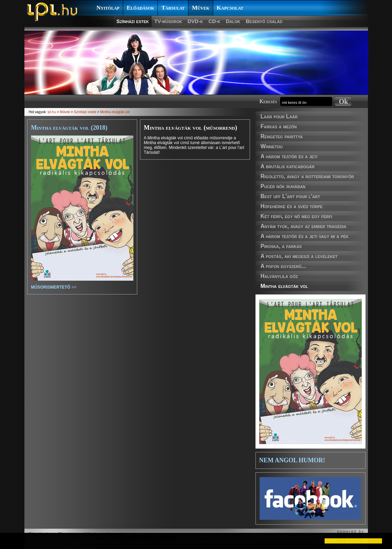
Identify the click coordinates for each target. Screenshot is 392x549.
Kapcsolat (230, 8)
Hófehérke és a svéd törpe (292, 206)
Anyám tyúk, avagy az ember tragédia (304, 226)
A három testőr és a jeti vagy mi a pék (305, 236)
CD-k (214, 21)
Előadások (140, 8)
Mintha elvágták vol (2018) (69, 128)
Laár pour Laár (279, 116)
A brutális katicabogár (288, 166)
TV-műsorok (168, 21)
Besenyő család (264, 21)
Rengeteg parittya (282, 136)
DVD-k (195, 21)
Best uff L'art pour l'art (290, 196)
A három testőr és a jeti (289, 156)
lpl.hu (52, 112)
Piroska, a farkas (281, 246)
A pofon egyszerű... (284, 266)
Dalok (233, 21)
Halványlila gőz (279, 276)
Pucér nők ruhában (283, 186)
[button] (11, 541)
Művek (201, 8)
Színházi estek (133, 21)
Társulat (173, 8)
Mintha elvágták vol (284, 286)
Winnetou (272, 146)
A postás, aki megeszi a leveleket (299, 256)
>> (54, 287)
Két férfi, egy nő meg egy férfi (296, 216)
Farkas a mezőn (279, 126)
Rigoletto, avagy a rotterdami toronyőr (307, 176)
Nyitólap (108, 8)
